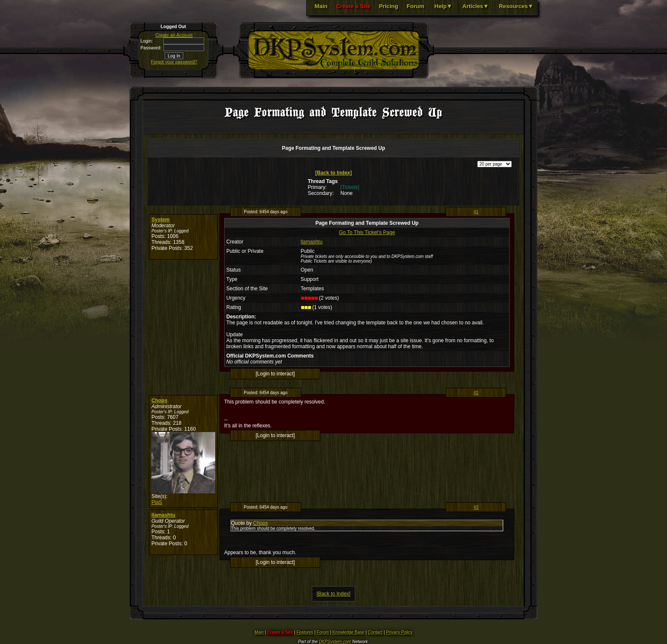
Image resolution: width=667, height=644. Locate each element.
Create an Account (174, 35)
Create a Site (353, 6)
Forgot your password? (174, 62)
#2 (476, 393)
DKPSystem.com (335, 642)
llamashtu (312, 242)
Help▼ (443, 6)
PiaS (157, 502)
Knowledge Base (349, 632)
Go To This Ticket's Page (367, 232)
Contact (375, 632)
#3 (476, 507)
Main (321, 6)
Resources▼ (516, 6)
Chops (159, 401)
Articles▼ (476, 6)
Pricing (389, 6)
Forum (415, 6)
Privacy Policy (399, 632)
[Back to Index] (333, 173)
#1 (476, 212)
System (161, 220)
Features (305, 632)
